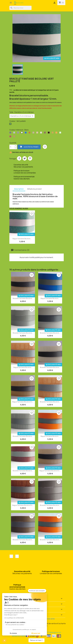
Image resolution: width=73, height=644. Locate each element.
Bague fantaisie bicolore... (22, 239)
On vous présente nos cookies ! (15, 625)
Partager (19, 158)
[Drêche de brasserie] (45, 133)
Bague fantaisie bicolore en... (23, 402)
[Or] (53, 133)
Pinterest (30, 158)
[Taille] (22, 116)
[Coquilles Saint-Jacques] (41, 133)
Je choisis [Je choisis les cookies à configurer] (13, 633)
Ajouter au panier (29, 147)
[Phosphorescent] (61, 133)
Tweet (25, 158)
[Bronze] (30, 133)
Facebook (11, 556)
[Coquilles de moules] (38, 133)
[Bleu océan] (26, 133)
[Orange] (57, 133)
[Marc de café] (49, 133)
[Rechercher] (20, 8)
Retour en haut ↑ (36, 640)
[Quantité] (12, 147)
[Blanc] (22, 133)
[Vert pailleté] (11, 124)
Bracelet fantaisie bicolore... (23, 298)
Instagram (17, 556)
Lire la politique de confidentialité (14, 618)
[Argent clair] (15, 133)
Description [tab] (19, 189)
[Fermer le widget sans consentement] (37, 591)
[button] (4, 640)
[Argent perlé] (18, 133)
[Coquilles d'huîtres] (34, 133)
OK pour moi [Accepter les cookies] (36, 633)
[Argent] (11, 133)
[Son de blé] (15, 137)
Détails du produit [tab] (34, 189)
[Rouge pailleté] (11, 137)
